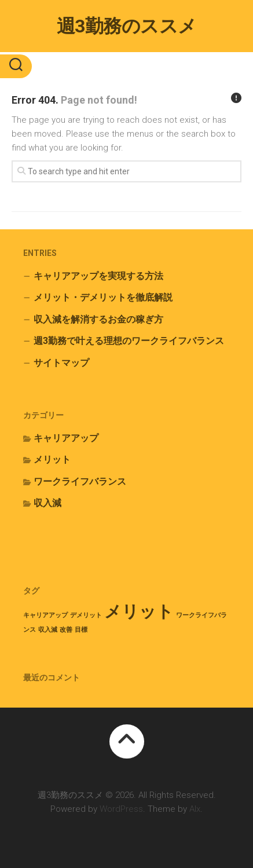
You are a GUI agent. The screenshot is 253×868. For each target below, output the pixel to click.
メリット (52, 459)
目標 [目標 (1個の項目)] (81, 630)
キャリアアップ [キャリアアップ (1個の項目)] (45, 615)
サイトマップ (61, 363)
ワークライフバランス (80, 481)
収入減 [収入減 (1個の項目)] (48, 630)
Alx (195, 809)
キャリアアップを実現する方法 (98, 276)
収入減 (47, 503)
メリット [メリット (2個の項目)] (139, 611)
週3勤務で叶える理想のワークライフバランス (129, 341)
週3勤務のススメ (127, 26)
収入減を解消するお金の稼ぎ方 (98, 319)
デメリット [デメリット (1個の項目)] (86, 615)
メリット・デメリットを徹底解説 (103, 297)
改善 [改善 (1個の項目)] (66, 630)
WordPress (121, 809)
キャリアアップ (66, 438)
